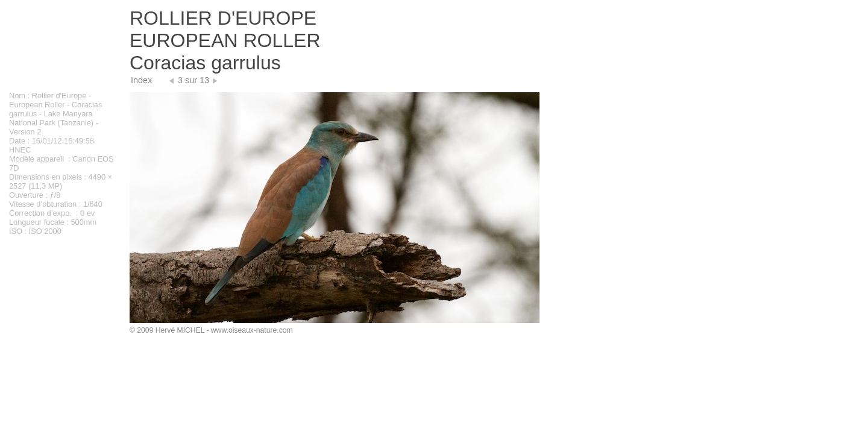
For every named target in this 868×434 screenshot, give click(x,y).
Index (141, 80)
